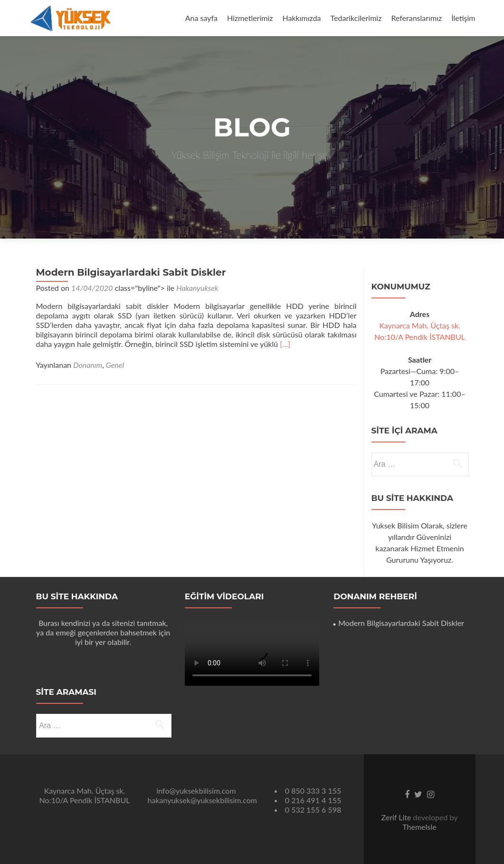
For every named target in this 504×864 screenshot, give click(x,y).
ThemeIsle (419, 827)
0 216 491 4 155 (313, 800)
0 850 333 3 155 (313, 791)
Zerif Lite (397, 817)
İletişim (463, 18)
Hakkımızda (302, 18)
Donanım (88, 365)
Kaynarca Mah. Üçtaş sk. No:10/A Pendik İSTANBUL (85, 795)
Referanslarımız (416, 18)
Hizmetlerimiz (250, 18)
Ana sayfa (201, 18)
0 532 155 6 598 (313, 810)
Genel (115, 365)
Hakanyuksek (197, 288)
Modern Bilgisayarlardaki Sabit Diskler (131, 272)
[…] (285, 344)
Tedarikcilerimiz (356, 18)
